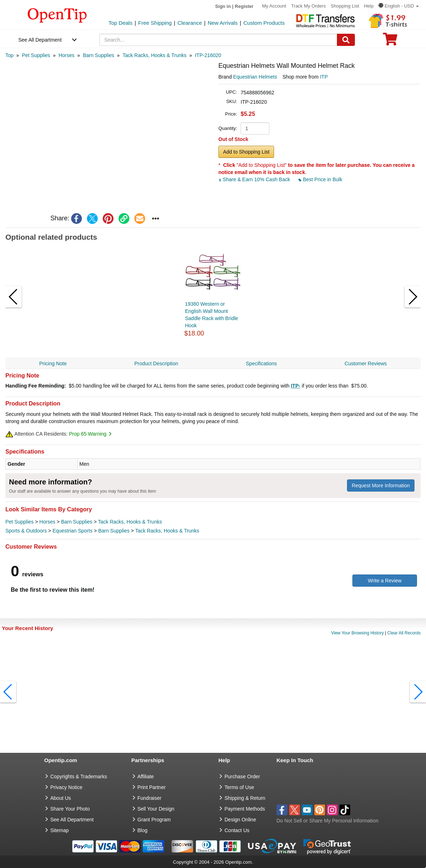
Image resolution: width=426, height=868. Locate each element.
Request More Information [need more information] (381, 485)
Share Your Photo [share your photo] (70, 809)
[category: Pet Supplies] (36, 55)
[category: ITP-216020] (208, 55)
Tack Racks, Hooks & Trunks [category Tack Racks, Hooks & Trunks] (130, 522)
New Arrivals (223, 23)
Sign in (223, 6)
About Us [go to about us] (61, 798)
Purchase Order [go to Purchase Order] (242, 776)
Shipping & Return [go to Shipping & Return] (245, 798)
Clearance (190, 23)
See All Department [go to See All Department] (72, 820)
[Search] (346, 40)
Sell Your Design (156, 809)
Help (369, 6)
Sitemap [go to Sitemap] (59, 830)
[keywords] (218, 40)
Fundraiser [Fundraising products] (150, 798)
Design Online (240, 820)
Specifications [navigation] (261, 363)
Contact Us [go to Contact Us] (237, 830)
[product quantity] (255, 128)
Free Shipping (155, 23)
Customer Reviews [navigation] (365, 363)
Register (244, 6)
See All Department (40, 40)
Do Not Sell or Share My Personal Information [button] (328, 821)
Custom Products (264, 23)
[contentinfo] (57, 15)
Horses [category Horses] (47, 522)
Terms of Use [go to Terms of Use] (239, 787)
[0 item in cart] (390, 41)
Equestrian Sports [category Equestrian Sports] (72, 531)
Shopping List (345, 6)
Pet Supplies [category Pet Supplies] (20, 522)
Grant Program (154, 820)
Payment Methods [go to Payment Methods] (245, 809)
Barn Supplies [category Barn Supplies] (77, 522)
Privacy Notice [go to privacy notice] (66, 787)
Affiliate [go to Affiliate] (146, 776)
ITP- (296, 386)
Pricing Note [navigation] (53, 363)
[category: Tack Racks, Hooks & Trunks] (154, 55)
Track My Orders (309, 6)
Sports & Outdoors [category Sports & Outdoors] (26, 531)
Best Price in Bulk (320, 179)
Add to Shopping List (246, 152)
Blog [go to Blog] (143, 830)
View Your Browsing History (358, 633)
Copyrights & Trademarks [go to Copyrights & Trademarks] (79, 776)
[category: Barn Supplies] (99, 55)
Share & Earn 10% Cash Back (255, 179)
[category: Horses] (66, 55)
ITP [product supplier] (324, 77)
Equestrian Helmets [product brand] (255, 77)
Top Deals (121, 23)
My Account (274, 6)
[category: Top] (10, 55)
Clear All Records (404, 633)
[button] (399, 6)
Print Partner (152, 787)
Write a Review (385, 581)
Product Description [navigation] (156, 363)
